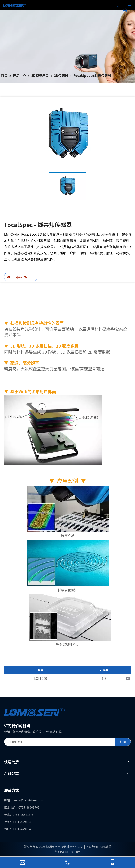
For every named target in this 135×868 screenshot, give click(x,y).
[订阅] (123, 742)
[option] (67, 186)
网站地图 (92, 847)
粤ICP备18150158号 (68, 852)
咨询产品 (17, 277)
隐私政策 (106, 847)
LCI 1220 (41, 678)
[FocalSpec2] (53, 430)
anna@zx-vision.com (28, 800)
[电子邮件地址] (59, 742)
